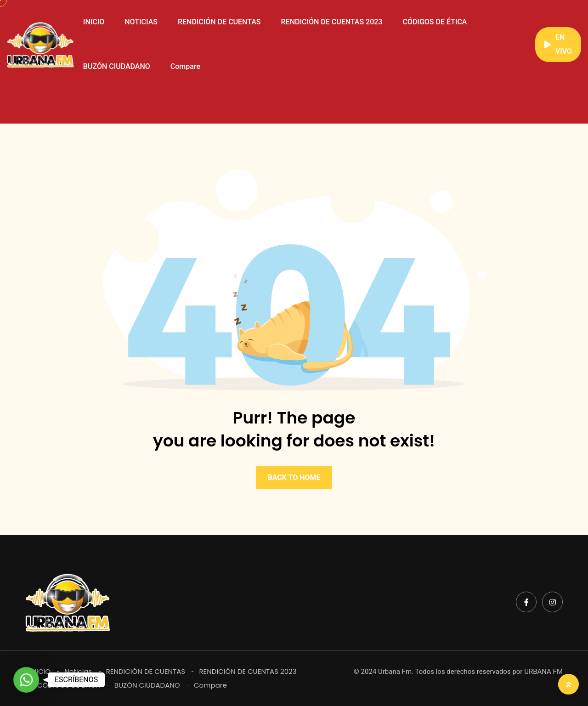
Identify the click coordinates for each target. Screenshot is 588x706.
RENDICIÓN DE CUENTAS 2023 (332, 22)
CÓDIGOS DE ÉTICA (435, 22)
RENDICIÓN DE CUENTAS (219, 22)
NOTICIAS (141, 22)
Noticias (78, 671)
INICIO (94, 22)
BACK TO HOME (294, 477)
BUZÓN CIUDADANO (117, 66)
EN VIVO (558, 44)
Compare (185, 66)
